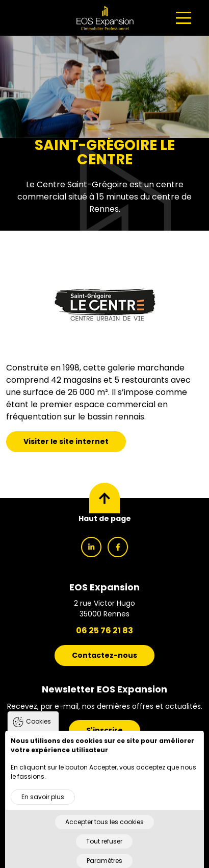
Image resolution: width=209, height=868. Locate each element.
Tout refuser (104, 853)
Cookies (38, 733)
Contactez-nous (104, 655)
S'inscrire (104, 730)
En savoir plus (43, 809)
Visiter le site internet (66, 441)
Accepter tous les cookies (104, 834)
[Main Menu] (184, 18)
